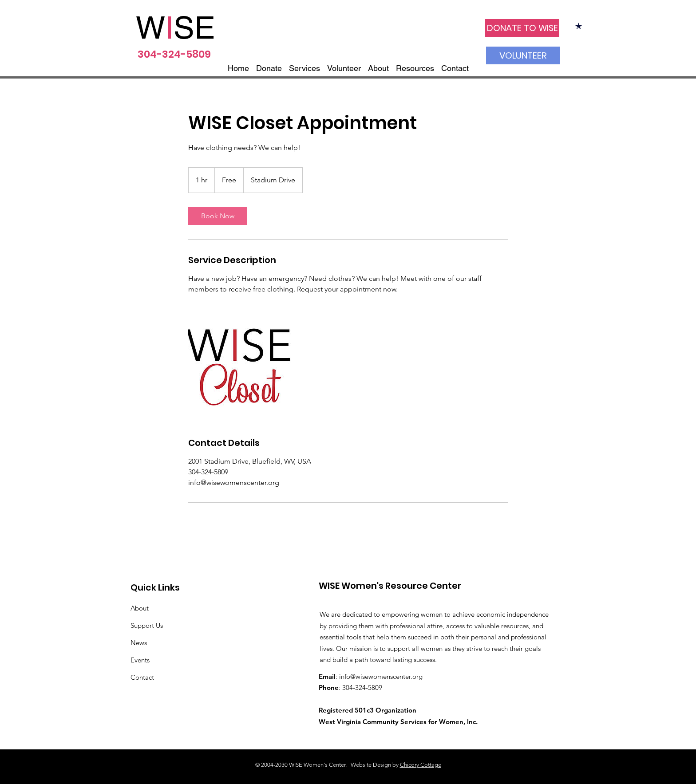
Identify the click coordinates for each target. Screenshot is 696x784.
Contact (142, 677)
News (139, 643)
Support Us (147, 625)
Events (140, 660)
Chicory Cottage (421, 765)
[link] (217, 216)
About (140, 608)
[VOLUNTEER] (523, 55)
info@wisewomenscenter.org (381, 676)
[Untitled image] (240, 366)
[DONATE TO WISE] (522, 28)
